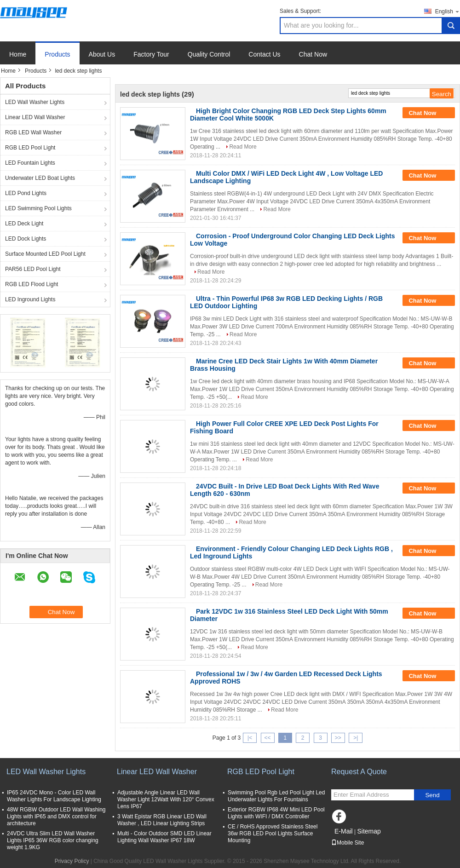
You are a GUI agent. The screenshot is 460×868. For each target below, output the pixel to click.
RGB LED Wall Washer (33, 132)
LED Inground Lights (30, 299)
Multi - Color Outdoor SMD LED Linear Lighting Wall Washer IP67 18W (164, 837)
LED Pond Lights (26, 193)
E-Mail (344, 831)
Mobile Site (348, 843)
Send (432, 795)
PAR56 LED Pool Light (33, 269)
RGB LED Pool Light (30, 148)
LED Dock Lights (26, 239)
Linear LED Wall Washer (35, 117)
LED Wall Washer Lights (35, 102)
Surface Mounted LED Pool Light (45, 254)
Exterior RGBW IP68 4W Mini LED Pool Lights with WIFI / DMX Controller (276, 813)
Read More (243, 147)
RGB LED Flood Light (32, 284)
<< (267, 738)
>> (338, 738)
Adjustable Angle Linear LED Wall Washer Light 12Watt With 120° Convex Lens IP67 (166, 799)
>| (356, 738)
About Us (102, 54)
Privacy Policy (72, 861)
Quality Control (209, 54)
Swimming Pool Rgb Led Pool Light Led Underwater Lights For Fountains (276, 796)
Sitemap (369, 831)
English (448, 11)
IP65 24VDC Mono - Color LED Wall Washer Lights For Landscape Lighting (54, 796)
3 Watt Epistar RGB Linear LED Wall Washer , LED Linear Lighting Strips (162, 820)
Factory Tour (151, 54)
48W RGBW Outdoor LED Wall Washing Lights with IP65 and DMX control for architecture (56, 816)
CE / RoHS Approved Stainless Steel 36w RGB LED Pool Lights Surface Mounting (273, 834)
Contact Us (264, 54)
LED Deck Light (24, 224)
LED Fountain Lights (30, 163)
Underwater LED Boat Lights (40, 178)
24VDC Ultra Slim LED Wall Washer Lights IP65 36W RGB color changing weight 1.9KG (53, 840)
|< (250, 738)
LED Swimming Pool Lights (38, 208)
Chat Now (313, 54)
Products (57, 54)
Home (18, 54)
